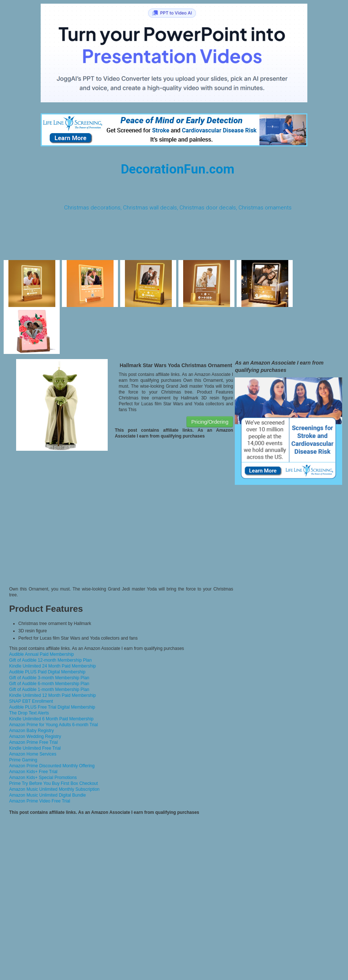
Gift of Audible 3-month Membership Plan (49, 678)
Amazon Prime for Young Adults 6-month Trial (53, 725)
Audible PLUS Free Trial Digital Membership (52, 707)
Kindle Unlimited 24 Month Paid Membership (53, 666)
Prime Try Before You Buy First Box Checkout (53, 783)
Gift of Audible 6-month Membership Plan (49, 684)
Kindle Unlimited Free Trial (35, 748)
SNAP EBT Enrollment (31, 701)
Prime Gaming (23, 760)
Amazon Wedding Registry (35, 736)
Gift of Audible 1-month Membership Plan (49, 690)
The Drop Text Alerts (29, 713)
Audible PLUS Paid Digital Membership (47, 672)
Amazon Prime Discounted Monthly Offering (52, 766)
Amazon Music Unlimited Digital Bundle (47, 795)
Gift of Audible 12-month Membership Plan (50, 660)
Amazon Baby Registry (32, 731)
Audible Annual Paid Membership (42, 654)
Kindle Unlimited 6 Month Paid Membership (51, 719)
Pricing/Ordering (210, 422)
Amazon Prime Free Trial (34, 742)
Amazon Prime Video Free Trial (40, 801)
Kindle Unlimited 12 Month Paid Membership (53, 695)
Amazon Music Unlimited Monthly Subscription (54, 789)
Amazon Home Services (33, 754)
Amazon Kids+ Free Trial (33, 772)
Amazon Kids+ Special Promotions (43, 778)
